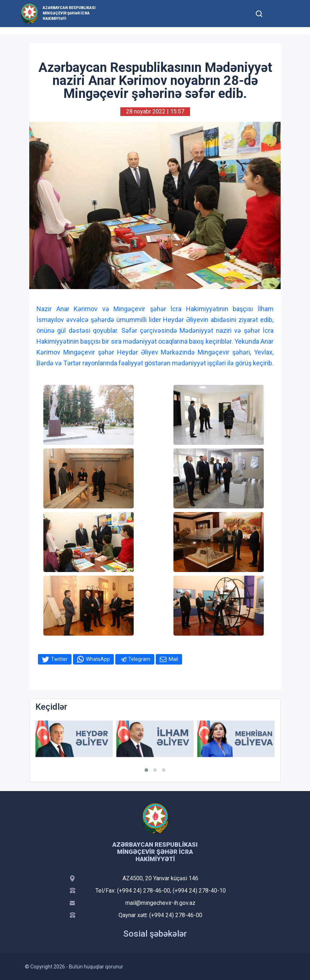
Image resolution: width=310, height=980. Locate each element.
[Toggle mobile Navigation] (277, 14)
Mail (173, 659)
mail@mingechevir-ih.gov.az (160, 903)
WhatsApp (98, 659)
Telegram (139, 659)
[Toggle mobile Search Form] (259, 13)
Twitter (59, 659)
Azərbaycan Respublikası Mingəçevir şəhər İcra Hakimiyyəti (69, 13)
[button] (146, 770)
